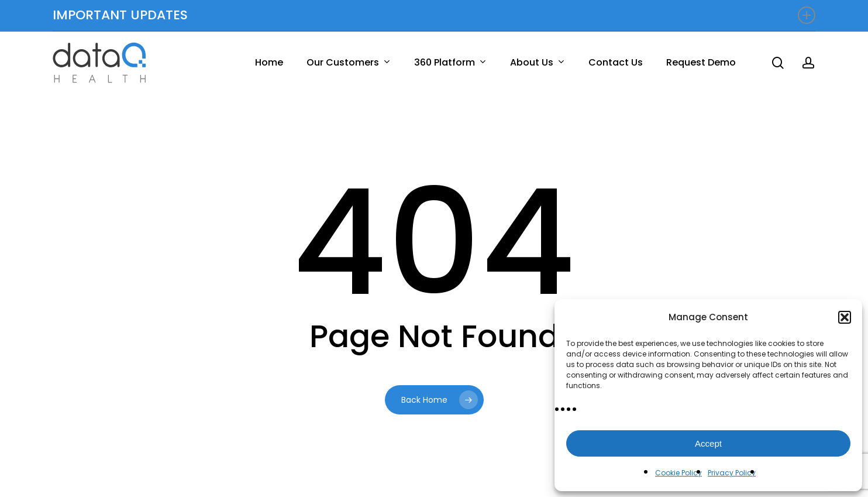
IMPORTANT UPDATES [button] (434, 15)
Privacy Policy (732, 473)
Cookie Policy (678, 473)
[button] (845, 317)
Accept (708, 443)
